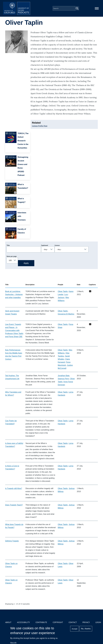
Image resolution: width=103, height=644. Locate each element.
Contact (73, 622)
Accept (75, 629)
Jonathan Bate (64, 376)
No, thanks (86, 629)
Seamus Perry (63, 379)
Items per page (12, 256)
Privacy (86, 622)
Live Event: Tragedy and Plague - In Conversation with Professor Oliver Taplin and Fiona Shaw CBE (14, 330)
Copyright (58, 622)
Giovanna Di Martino (66, 314)
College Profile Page (40, 126)
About (8, 622)
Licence (57, 245)
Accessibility (23, 622)
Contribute (41, 622)
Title (8, 245)
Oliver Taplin (63, 291)
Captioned (45, 245)
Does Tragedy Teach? (14, 505)
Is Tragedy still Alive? (14, 488)
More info (13, 643)
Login (98, 622)
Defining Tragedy (12, 541)
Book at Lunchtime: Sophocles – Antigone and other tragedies (14, 294)
